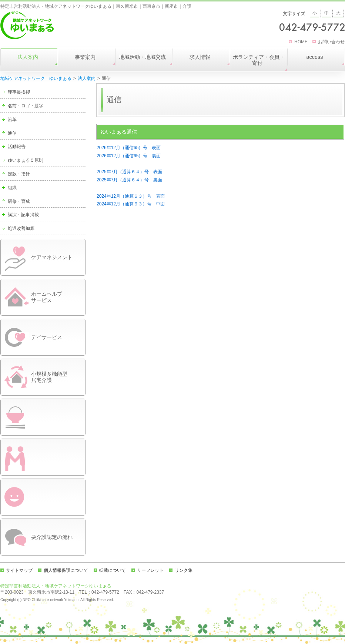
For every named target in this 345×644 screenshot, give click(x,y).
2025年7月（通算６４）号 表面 (129, 172)
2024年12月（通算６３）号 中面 (131, 204)
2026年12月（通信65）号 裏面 (129, 156)
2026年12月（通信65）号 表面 (129, 148)
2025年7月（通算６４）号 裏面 (129, 180)
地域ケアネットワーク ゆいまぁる (36, 78)
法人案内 (87, 78)
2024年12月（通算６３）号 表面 (131, 196)
